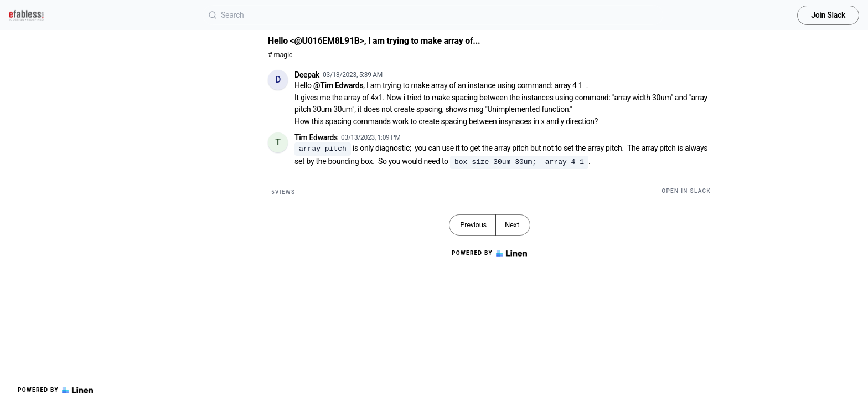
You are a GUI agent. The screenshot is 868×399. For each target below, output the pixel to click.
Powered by (55, 390)
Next (512, 225)
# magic (280, 55)
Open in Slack (686, 191)
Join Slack (828, 15)
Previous (473, 225)
